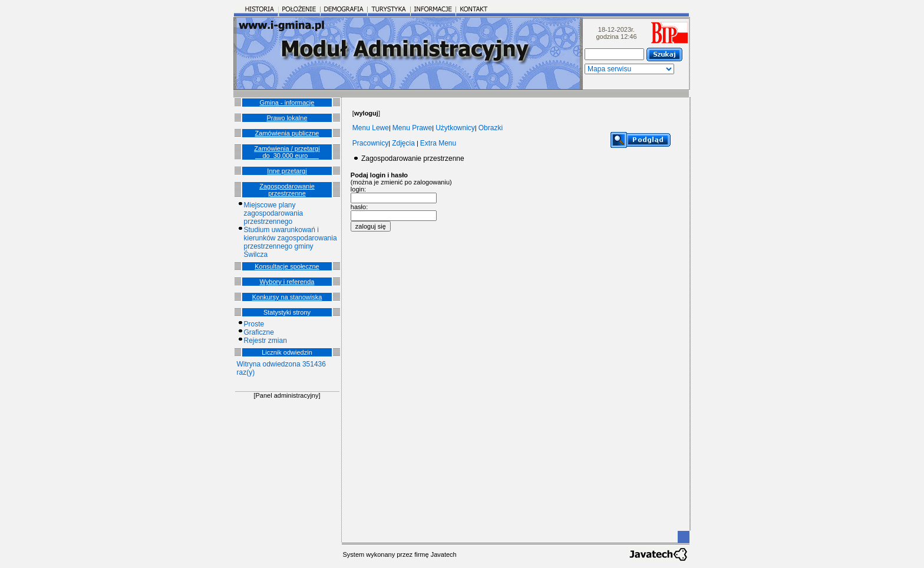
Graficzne (259, 332)
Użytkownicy (455, 128)
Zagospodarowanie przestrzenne (287, 190)
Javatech (444, 554)
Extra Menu (438, 143)
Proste (254, 324)
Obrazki (491, 128)
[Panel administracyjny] (287, 395)
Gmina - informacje (287, 103)
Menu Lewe (371, 128)
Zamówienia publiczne (287, 133)
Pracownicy (370, 143)
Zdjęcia (403, 143)
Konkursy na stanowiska (287, 297)
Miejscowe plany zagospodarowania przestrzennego (274, 213)
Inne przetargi (287, 171)
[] (366, 113)
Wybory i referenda (287, 282)
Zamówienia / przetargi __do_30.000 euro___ (287, 152)
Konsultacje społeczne (287, 266)
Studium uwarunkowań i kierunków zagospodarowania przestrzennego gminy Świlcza (291, 242)
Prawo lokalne (287, 118)
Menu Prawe (412, 128)
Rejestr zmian (265, 341)
